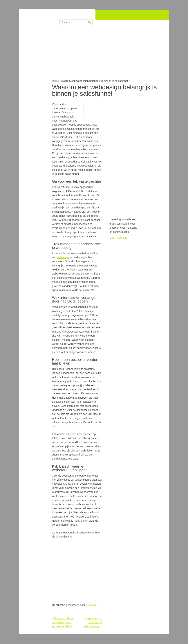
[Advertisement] (94, 47)
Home (55, 81)
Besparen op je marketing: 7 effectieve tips (93, 622)
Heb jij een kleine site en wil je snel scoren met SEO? (63, 622)
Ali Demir (91, 605)
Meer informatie (118, 238)
